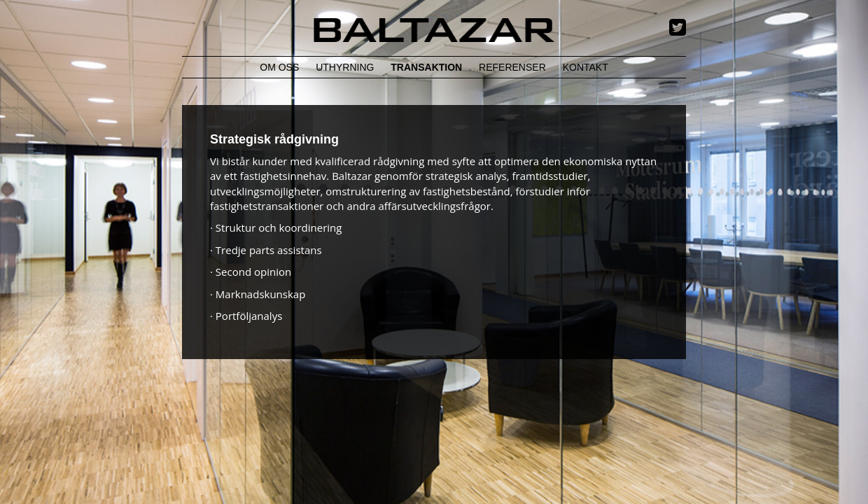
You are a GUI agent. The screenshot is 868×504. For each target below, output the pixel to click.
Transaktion (426, 67)
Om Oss (279, 67)
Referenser (512, 67)
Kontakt (586, 67)
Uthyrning (345, 67)
